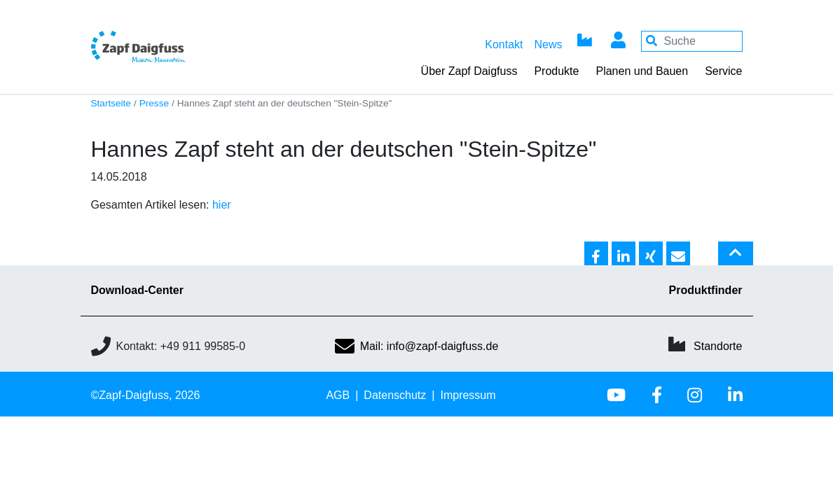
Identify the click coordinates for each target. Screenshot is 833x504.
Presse (154, 103)
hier (222, 205)
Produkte (556, 71)
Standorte (718, 346)
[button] (596, 254)
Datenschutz (395, 395)
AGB (338, 395)
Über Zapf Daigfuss (469, 71)
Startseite (111, 103)
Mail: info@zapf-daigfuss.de (417, 346)
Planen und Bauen (642, 71)
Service (723, 71)
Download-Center (137, 290)
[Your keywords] (692, 41)
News (548, 44)
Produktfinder (706, 290)
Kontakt (504, 44)
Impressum (468, 395)
